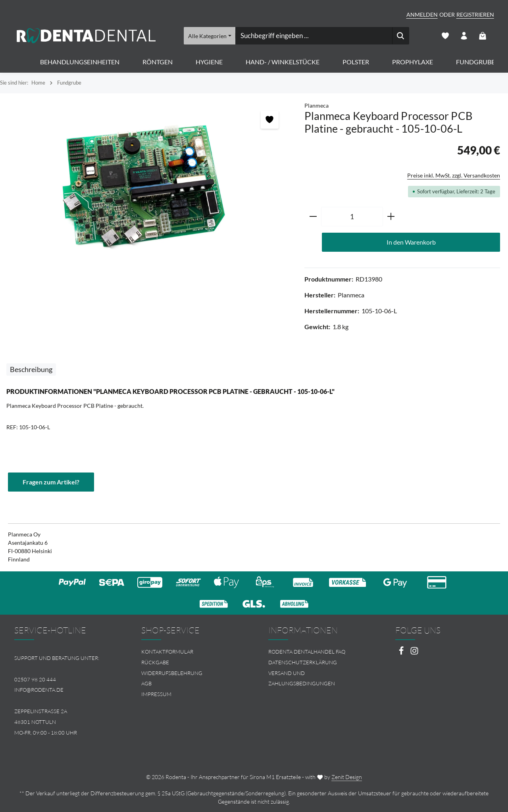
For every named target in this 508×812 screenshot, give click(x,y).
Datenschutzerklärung (303, 662)
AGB (146, 683)
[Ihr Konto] (464, 36)
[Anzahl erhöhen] (391, 217)
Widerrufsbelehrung (172, 673)
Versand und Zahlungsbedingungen (302, 678)
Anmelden (422, 14)
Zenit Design (347, 777)
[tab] (31, 369)
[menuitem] (190, 652)
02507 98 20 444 (35, 679)
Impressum (156, 694)
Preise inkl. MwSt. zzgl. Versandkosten (454, 175)
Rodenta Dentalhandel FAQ (307, 652)
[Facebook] (402, 653)
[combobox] (313, 36)
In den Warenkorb (411, 242)
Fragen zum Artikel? (51, 482)
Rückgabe (155, 662)
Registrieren (475, 14)
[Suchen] (400, 36)
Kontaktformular (167, 652)
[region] (148, 187)
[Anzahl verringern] (313, 217)
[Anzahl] (352, 217)
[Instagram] (414, 653)
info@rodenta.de (39, 690)
